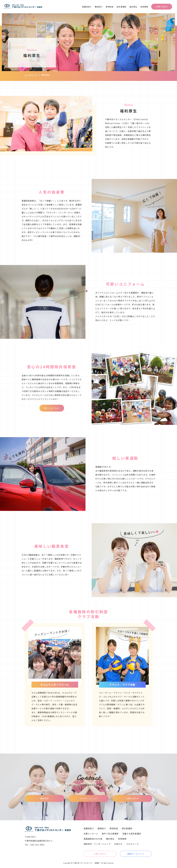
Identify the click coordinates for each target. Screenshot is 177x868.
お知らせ (118, 844)
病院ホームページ (136, 854)
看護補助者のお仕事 (93, 839)
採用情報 (144, 7)
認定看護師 (121, 7)
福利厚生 (133, 7)
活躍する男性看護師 (132, 834)
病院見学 (44, 798)
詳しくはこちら (52, 408)
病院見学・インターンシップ (97, 844)
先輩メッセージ (91, 834)
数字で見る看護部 (110, 834)
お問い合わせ (162, 7)
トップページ (31, 75)
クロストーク (133, 844)
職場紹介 (99, 7)
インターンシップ (88, 798)
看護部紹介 (87, 7)
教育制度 (110, 7)
